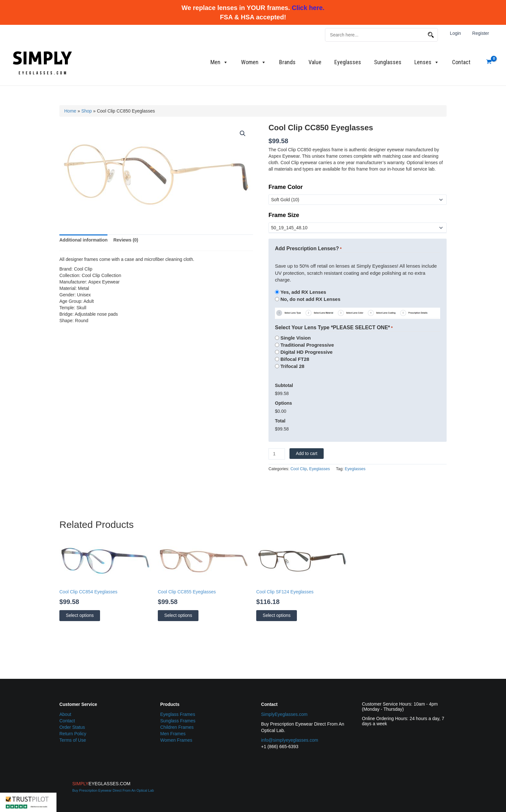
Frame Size (284, 215)
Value (315, 62)
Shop (87, 111)
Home (70, 111)
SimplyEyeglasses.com (284, 714)
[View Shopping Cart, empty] (489, 62)
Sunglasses (388, 62)
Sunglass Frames (178, 721)
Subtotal (284, 385)
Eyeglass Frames (178, 714)
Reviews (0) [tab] (126, 240)
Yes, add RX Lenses (303, 292)
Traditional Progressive (307, 345)
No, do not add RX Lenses (310, 299)
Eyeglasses (348, 62)
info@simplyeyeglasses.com (290, 740)
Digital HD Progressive (307, 352)
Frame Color (286, 187)
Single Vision (296, 338)
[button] (243, 134)
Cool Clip (299, 469)
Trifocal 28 (292, 366)
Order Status (72, 727)
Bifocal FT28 (295, 359)
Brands (287, 62)
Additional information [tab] (83, 240)
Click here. (308, 8)
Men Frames (173, 734)
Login (459, 33)
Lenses (427, 62)
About (65, 714)
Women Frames (176, 740)
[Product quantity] (277, 454)
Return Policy (73, 734)
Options (283, 403)
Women (254, 62)
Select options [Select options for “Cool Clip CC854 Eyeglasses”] (80, 615)
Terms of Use (73, 740)
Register (482, 33)
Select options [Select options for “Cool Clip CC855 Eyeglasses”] (178, 615)
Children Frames (177, 727)
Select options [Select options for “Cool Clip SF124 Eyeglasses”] (277, 615)
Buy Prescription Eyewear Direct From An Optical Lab (113, 790)
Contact (461, 62)
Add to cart (307, 454)
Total (280, 421)
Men (219, 62)
